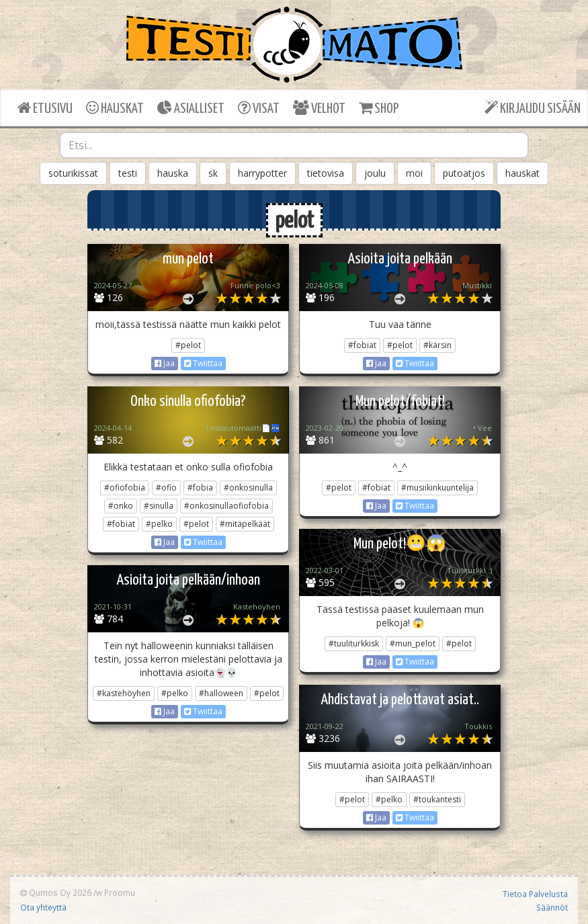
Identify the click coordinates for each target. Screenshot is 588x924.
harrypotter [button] (262, 173)
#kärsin (437, 345)
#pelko (159, 524)
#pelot (188, 345)
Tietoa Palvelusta (535, 894)
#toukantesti (437, 799)
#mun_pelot (413, 643)
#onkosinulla (248, 488)
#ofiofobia (125, 488)
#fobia (200, 488)
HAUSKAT (115, 108)
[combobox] (294, 145)
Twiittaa (203, 363)
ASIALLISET (191, 108)
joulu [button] (375, 173)
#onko (121, 506)
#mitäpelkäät (245, 524)
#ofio (166, 488)
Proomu (120, 892)
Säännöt (552, 907)
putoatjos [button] (464, 173)
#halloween (221, 693)
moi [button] (414, 173)
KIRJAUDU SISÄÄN (533, 108)
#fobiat (362, 345)
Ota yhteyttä (43, 907)
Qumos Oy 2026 (56, 892)
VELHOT (319, 108)
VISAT (259, 108)
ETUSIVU (45, 108)
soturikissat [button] (73, 173)
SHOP (379, 108)
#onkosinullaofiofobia (226, 506)
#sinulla (159, 506)
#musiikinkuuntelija (437, 488)
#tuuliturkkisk (354, 643)
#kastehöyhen (124, 693)
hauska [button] (173, 173)
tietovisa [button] (326, 173)
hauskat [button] (522, 173)
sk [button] (213, 173)
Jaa (165, 363)
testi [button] (128, 173)
